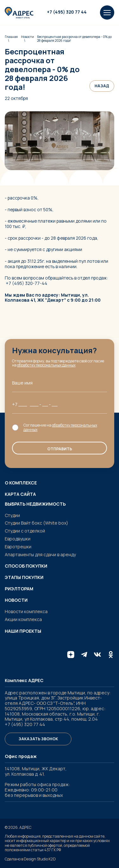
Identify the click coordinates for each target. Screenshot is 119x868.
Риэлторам (19, 589)
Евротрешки (18, 547)
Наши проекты (23, 631)
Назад (102, 86)
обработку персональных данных (46, 365)
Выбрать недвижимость (35, 504)
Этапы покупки (24, 577)
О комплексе (21, 483)
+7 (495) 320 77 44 (67, 12)
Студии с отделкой (25, 531)
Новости (27, 37)
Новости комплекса (26, 611)
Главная (11, 37)
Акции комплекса (23, 619)
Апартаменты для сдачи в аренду (40, 554)
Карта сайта (20, 494)
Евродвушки (18, 539)
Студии (12, 515)
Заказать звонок (38, 739)
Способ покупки (26, 566)
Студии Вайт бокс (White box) (36, 523)
